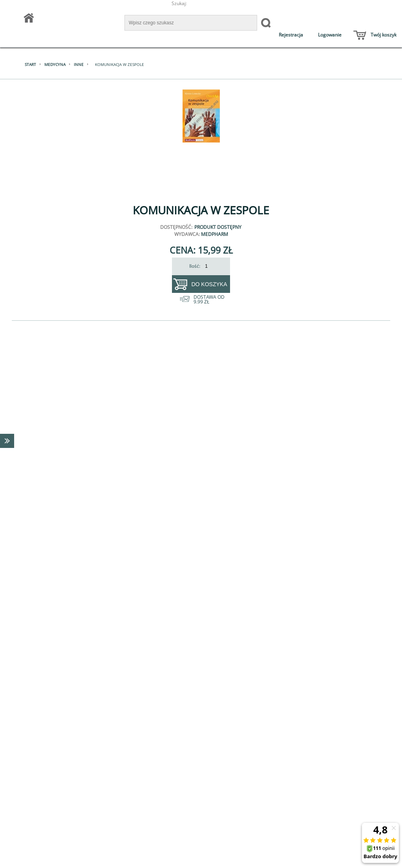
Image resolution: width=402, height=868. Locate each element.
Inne (79, 64)
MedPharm (215, 234)
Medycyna (55, 64)
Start (30, 64)
